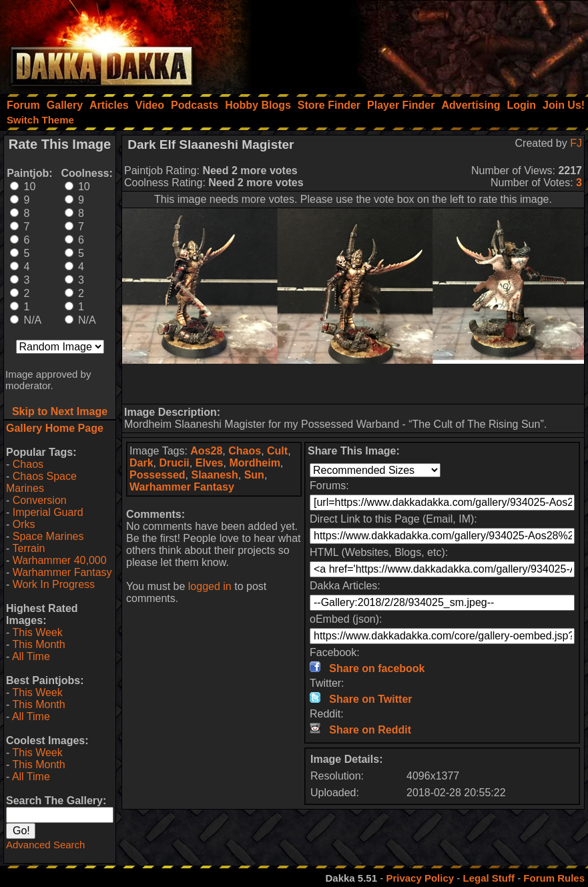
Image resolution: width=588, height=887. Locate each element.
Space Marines (48, 536)
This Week (37, 632)
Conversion (40, 500)
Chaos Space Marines (41, 482)
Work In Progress (54, 584)
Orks (24, 524)
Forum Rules (554, 878)
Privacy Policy (420, 878)
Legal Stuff (489, 878)
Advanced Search (45, 845)
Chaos (28, 464)
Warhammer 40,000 (60, 560)
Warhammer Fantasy (62, 572)
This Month (38, 644)
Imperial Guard (48, 512)
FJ (576, 143)
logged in (210, 586)
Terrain (28, 548)
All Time (31, 656)
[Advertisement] (408, 43)
